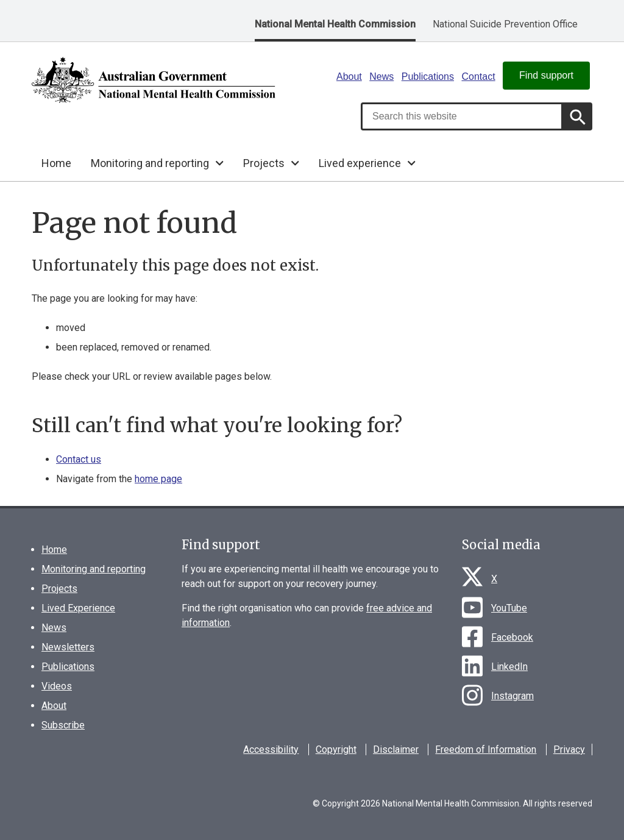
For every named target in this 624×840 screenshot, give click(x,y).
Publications (428, 77)
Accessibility (271, 749)
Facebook (512, 637)
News (381, 77)
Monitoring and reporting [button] (150, 163)
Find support (546, 75)
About (349, 77)
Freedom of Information (486, 749)
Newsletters (68, 647)
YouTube (509, 608)
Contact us (79, 459)
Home (56, 163)
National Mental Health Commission (335, 24)
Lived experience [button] (360, 163)
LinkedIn (509, 667)
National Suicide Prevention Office (505, 24)
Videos (57, 686)
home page (158, 479)
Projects (59, 589)
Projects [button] (264, 163)
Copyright (336, 749)
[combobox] (462, 116)
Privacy (569, 749)
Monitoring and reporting (94, 569)
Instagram (512, 696)
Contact (478, 77)
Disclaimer (396, 749)
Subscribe (63, 725)
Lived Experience (78, 608)
